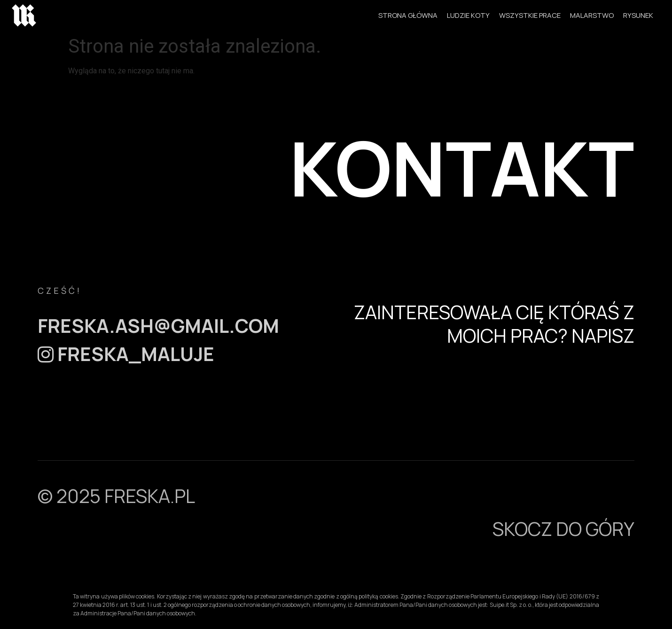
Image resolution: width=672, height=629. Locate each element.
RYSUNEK (638, 15)
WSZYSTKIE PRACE (530, 15)
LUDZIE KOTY (468, 15)
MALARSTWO (592, 15)
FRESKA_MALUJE (126, 354)
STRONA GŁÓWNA (408, 15)
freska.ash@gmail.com (158, 326)
